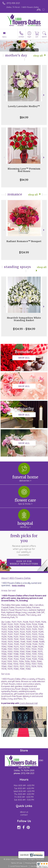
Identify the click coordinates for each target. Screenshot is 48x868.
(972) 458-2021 (13, 3)
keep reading (18, 585)
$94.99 (24, 180)
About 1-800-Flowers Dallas (16, 578)
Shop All (38, 56)
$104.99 (24, 252)
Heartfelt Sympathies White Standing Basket (24, 319)
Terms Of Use (17, 863)
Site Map (34, 866)
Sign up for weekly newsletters (24, 563)
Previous (4, 95)
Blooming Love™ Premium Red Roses (24, 170)
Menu (4, 37)
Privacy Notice (31, 863)
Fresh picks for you (24, 545)
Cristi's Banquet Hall (29, 703)
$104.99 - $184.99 (24, 329)
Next (44, 95)
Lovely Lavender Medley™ (24, 106)
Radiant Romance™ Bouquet (24, 241)
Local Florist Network (19, 866)
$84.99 (24, 117)
